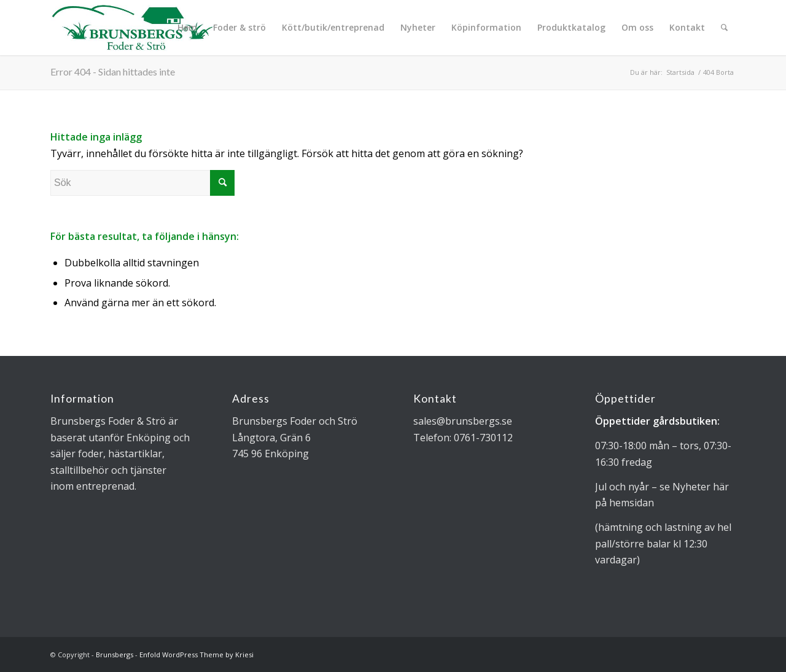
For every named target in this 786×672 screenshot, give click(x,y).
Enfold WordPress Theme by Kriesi (196, 655)
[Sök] (724, 28)
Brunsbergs (115, 655)
